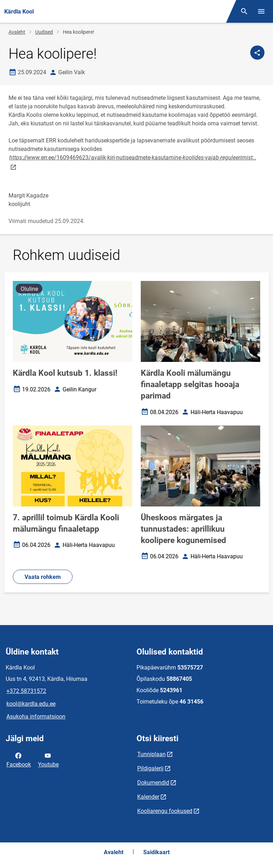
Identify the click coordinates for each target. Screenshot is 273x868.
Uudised (44, 32)
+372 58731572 (26, 691)
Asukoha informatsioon (36, 717)
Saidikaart (156, 852)
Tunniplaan (151, 754)
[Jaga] (257, 53)
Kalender (148, 797)
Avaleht (17, 32)
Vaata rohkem (43, 577)
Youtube (48, 759)
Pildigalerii (150, 768)
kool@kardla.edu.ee (31, 704)
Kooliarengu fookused (165, 811)
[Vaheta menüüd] (261, 11)
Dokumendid (153, 783)
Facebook (19, 759)
